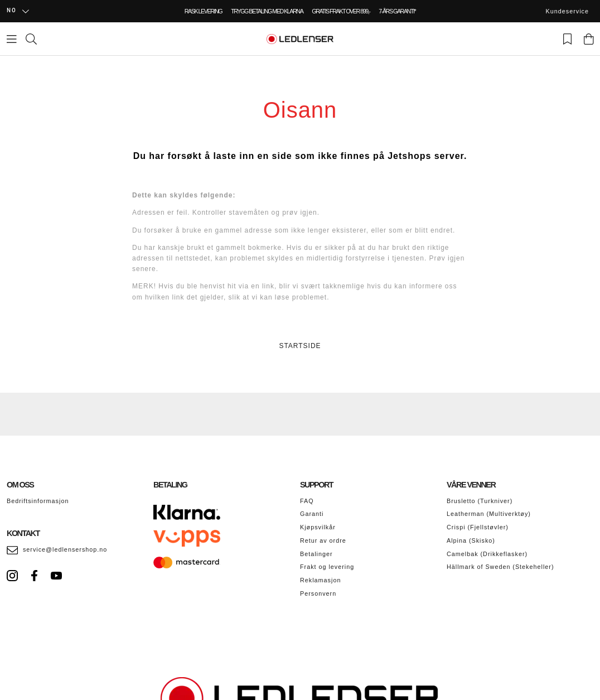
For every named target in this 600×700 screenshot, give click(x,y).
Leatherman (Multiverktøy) (489, 514)
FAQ (307, 501)
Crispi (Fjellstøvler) (478, 527)
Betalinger (316, 554)
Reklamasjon (320, 580)
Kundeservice (567, 11)
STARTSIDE (300, 346)
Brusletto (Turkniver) (480, 501)
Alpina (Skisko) (471, 540)
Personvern (318, 593)
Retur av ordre (323, 540)
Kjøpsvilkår (318, 527)
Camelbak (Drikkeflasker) (487, 554)
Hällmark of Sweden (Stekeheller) (500, 567)
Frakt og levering (327, 567)
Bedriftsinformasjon (38, 501)
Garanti (312, 514)
